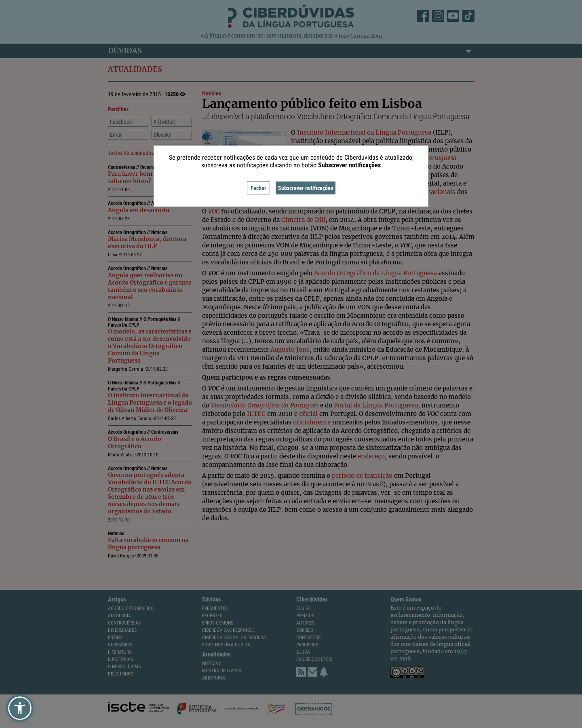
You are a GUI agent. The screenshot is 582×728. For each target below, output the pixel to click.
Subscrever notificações (306, 188)
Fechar (258, 188)
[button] (20, 708)
